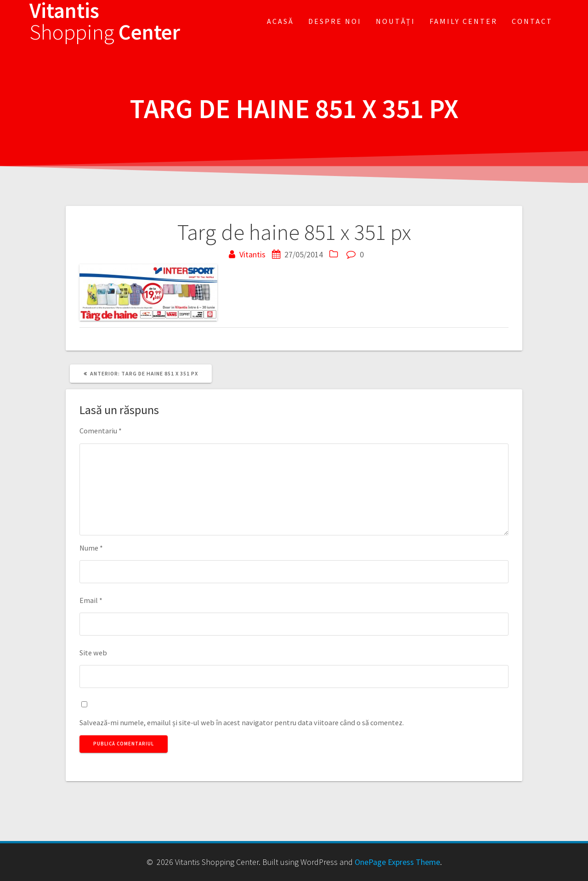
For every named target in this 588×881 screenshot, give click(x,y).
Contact (532, 21)
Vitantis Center (105, 22)
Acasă (280, 21)
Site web (93, 653)
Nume (91, 548)
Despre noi (335, 21)
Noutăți (396, 21)
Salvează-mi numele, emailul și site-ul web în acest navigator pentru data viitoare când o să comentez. (242, 722)
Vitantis (252, 254)
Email (91, 600)
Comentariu (101, 431)
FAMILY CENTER (464, 21)
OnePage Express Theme (397, 862)
